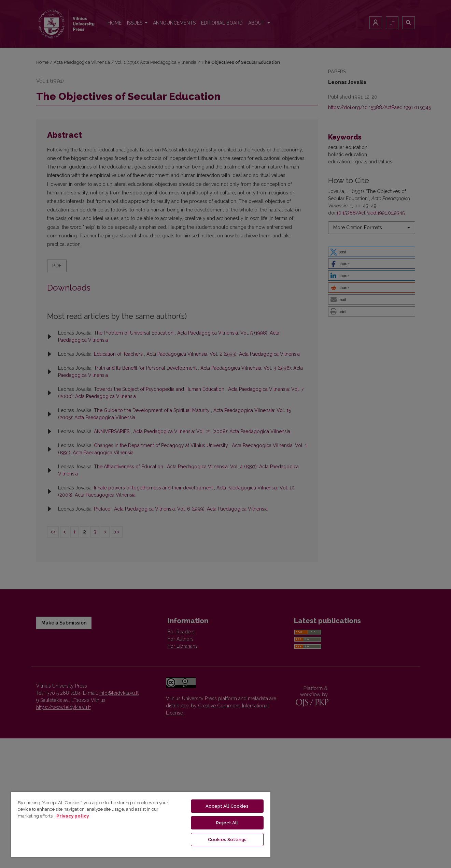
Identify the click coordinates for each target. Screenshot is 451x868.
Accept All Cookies (227, 806)
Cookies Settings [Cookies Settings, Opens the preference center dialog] (227, 840)
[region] (141, 824)
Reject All (227, 823)
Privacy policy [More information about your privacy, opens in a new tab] (73, 816)
